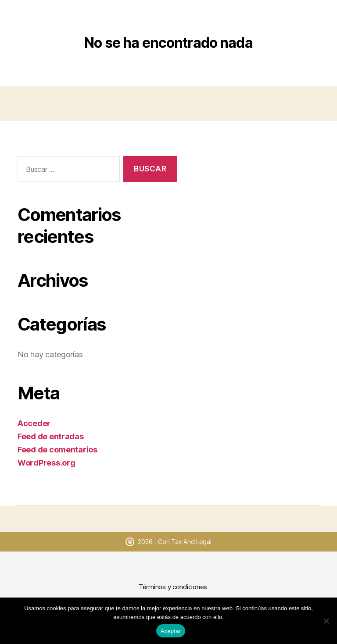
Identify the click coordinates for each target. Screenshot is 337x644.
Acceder (34, 423)
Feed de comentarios (57, 450)
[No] (326, 621)
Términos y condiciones (173, 587)
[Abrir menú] (318, 18)
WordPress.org (47, 463)
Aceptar (171, 631)
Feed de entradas (51, 436)
